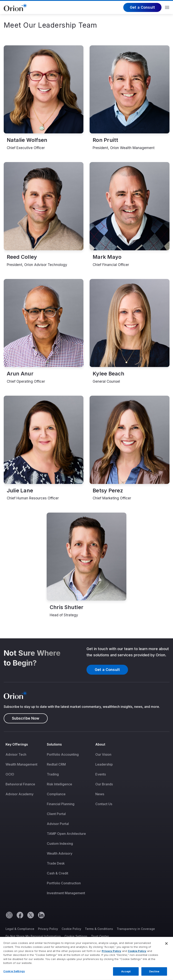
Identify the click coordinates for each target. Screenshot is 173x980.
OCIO (10, 774)
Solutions (54, 744)
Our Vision (103, 754)
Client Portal (56, 814)
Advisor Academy (20, 794)
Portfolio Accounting (63, 754)
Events (101, 774)
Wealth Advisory (60, 853)
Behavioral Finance (20, 784)
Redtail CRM (56, 764)
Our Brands (104, 784)
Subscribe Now (26, 718)
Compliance (56, 794)
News (100, 794)
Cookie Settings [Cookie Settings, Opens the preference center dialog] (14, 974)
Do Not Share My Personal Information (33, 936)
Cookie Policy (71, 929)
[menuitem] (24, 821)
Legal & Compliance (20, 929)
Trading (53, 774)
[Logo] (15, 7)
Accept (126, 974)
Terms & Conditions (99, 929)
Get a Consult (142, 7)
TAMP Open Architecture (66, 834)
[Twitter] (30, 915)
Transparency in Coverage (136, 929)
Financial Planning (61, 804)
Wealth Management (21, 764)
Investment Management (66, 893)
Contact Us (104, 804)
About (100, 744)
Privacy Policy (48, 929)
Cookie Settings (76, 936)
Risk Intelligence (59, 784)
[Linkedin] (41, 915)
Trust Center (100, 936)
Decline (154, 974)
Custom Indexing (60, 844)
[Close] (166, 946)
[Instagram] (9, 915)
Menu (167, 7)
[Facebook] (20, 915)
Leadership (104, 764)
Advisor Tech (16, 754)
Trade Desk (56, 863)
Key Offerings (17, 744)
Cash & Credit (58, 873)
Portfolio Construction (64, 883)
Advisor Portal (58, 824)
